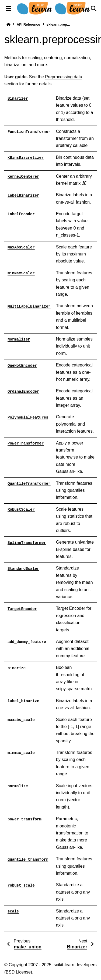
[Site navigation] (8, 9)
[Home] (8, 24)
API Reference (28, 24)
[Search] (93, 9)
